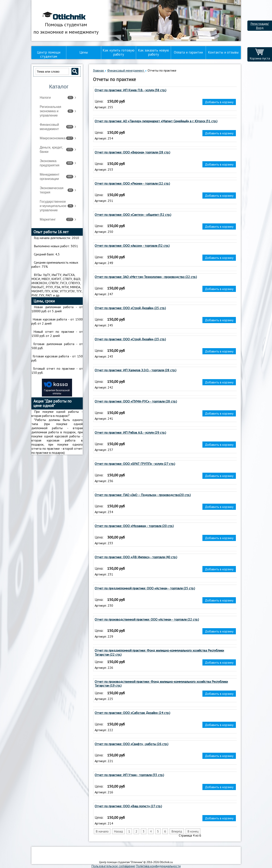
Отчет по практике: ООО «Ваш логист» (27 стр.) (128, 806)
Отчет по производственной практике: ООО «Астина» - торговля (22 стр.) (147, 619)
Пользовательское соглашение (113, 866)
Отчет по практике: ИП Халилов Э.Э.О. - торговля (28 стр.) (135, 370)
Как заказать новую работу (153, 52)
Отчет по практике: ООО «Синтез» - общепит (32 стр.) (133, 215)
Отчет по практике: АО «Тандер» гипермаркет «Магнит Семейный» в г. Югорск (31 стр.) (156, 121)
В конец (193, 831)
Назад (118, 831)
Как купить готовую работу (119, 52)
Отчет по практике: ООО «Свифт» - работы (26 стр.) (131, 744)
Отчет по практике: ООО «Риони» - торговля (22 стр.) (132, 184)
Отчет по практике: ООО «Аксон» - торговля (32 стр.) (132, 246)
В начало (102, 831)
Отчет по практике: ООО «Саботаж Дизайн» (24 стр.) (132, 713)
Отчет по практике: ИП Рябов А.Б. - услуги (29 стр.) (130, 433)
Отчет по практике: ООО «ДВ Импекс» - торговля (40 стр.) (136, 557)
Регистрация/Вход (260, 26)
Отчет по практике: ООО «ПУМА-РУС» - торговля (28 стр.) (136, 401)
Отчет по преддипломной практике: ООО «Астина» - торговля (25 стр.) (145, 588)
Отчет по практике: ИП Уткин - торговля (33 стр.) (129, 775)
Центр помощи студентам (49, 54)
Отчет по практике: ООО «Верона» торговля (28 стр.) (132, 152)
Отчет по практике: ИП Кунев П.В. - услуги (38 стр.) (130, 90)
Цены (84, 52)
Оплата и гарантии (188, 52)
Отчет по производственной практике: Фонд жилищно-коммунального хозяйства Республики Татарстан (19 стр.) (161, 684)
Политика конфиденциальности (158, 866)
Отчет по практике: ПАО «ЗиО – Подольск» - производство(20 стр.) (143, 495)
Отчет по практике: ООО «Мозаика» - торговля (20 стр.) (134, 526)
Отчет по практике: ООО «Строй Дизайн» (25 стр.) (130, 308)
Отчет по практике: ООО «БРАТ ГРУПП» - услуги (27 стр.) (135, 464)
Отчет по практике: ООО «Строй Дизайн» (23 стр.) (130, 339)
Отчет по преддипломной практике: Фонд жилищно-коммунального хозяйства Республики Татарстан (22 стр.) (159, 652)
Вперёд (177, 831)
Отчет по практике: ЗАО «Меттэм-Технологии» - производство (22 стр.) (146, 277)
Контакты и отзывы (223, 52)
